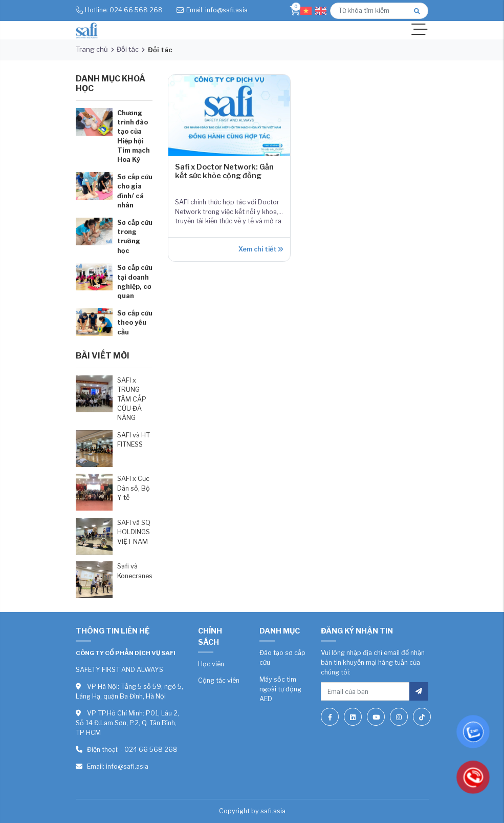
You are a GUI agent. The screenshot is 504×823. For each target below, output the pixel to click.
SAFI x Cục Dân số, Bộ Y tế (134, 488)
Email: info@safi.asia (217, 10)
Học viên (211, 664)
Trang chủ (92, 49)
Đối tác (128, 49)
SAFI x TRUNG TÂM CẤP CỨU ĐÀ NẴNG (132, 399)
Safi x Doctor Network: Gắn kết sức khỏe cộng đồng (224, 171)
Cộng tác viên (219, 680)
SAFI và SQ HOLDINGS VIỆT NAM (134, 532)
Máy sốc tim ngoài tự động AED (280, 689)
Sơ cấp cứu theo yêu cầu (135, 323)
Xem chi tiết (261, 249)
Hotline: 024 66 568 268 (124, 10)
